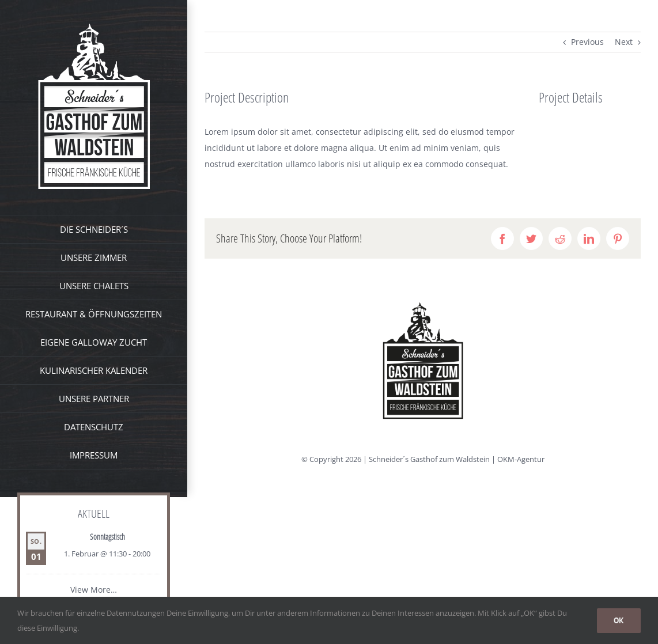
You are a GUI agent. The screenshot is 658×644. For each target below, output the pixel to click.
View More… (94, 590)
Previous (587, 42)
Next (624, 42)
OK (619, 620)
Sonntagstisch (107, 537)
